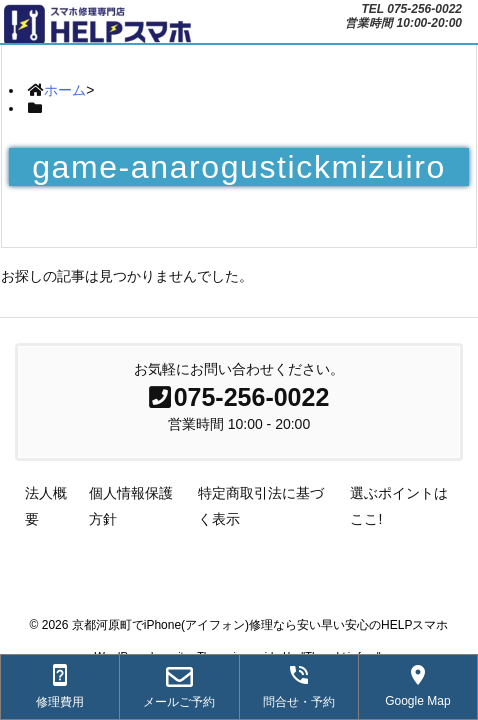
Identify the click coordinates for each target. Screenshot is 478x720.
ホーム (65, 90)
